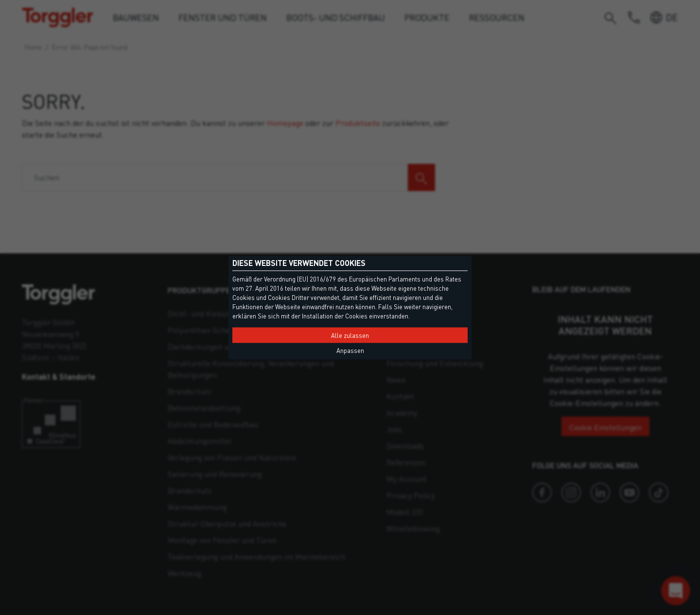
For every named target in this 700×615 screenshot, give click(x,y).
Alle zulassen (350, 335)
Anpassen (350, 351)
